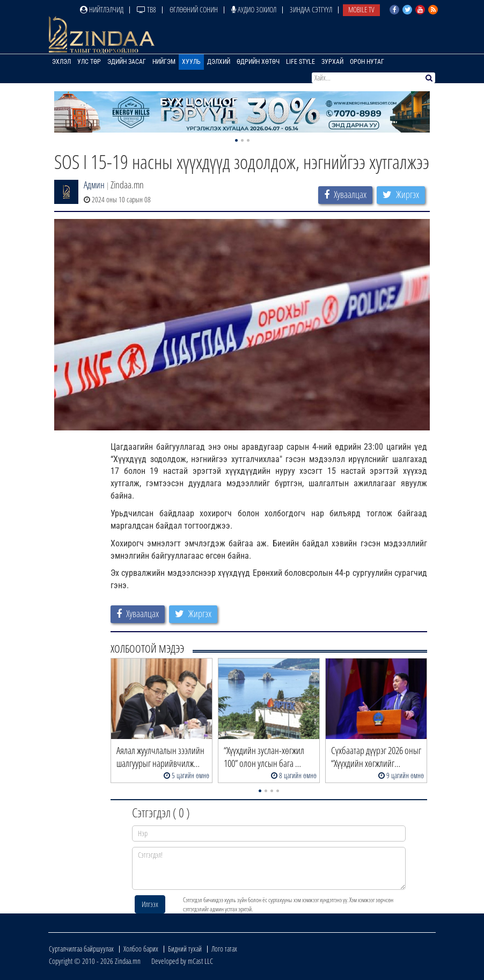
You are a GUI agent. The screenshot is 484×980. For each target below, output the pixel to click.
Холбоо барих (141, 949)
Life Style (300, 62)
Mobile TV (361, 9)
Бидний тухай (185, 949)
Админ (94, 185)
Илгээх (150, 904)
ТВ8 (146, 9)
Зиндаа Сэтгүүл (311, 9)
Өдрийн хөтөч (258, 62)
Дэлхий (219, 62)
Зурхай (332, 62)
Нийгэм (164, 62)
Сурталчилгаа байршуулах (81, 949)
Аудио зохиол (254, 9)
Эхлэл (61, 62)
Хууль (191, 62)
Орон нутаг (367, 62)
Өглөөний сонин (194, 9)
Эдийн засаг (127, 62)
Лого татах (224, 949)
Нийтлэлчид (102, 9)
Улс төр (89, 62)
